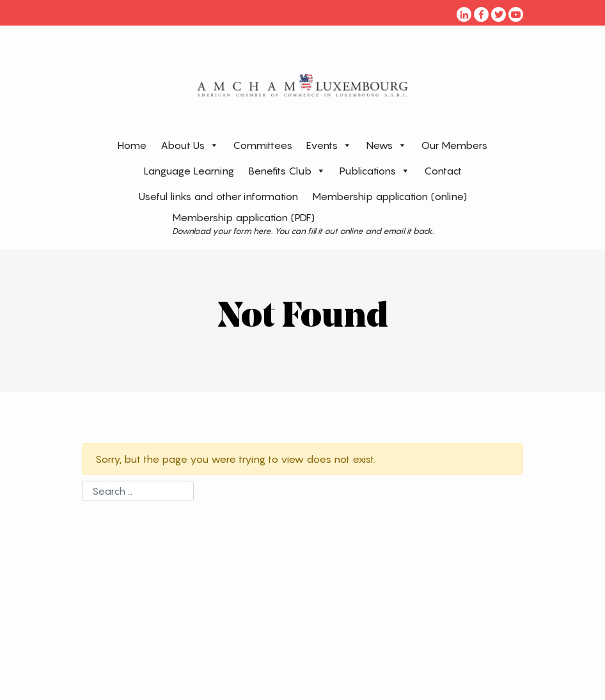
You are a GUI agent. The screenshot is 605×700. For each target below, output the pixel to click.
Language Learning (189, 171)
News (386, 145)
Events (329, 145)
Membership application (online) (389, 196)
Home (132, 145)
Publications (375, 170)
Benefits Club (287, 170)
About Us (190, 145)
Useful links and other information (218, 196)
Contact (443, 171)
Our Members (454, 145)
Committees (263, 145)
